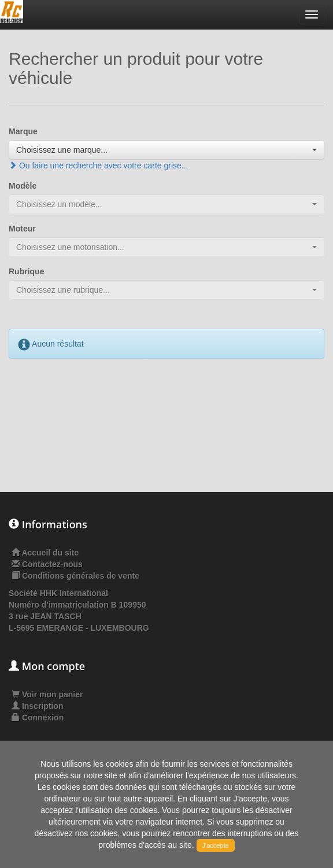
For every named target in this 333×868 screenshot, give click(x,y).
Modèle (23, 186)
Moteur (22, 229)
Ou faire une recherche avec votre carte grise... (98, 165)
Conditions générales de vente (81, 576)
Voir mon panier (47, 694)
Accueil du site (50, 553)
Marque (23, 131)
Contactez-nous (52, 564)
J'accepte (216, 845)
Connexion (38, 718)
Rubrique (26, 271)
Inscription (37, 706)
